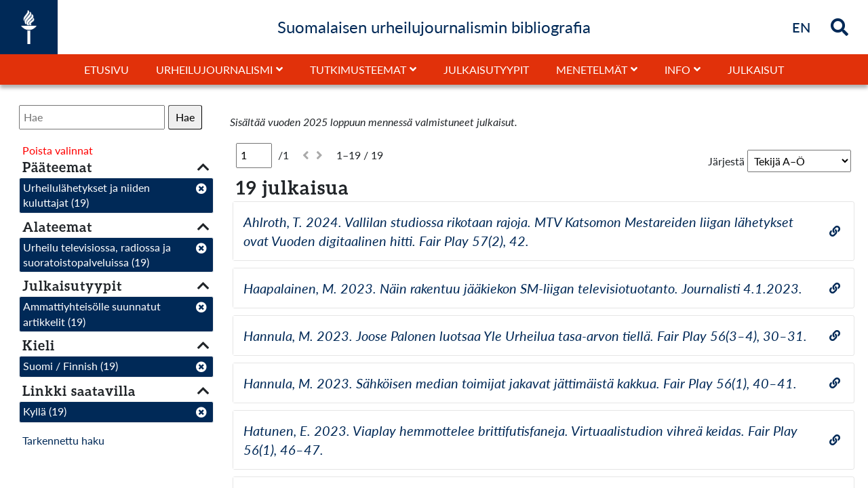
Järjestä (726, 161)
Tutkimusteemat (358, 69)
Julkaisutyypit (486, 69)
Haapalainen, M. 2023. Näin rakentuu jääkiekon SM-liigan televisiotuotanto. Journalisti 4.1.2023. (523, 288)
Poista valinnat (58, 150)
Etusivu (106, 69)
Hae (185, 117)
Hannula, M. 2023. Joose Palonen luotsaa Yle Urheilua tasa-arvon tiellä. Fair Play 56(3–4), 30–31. (525, 335)
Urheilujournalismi (214, 69)
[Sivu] (254, 155)
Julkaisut (756, 69)
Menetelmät (592, 69)
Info (677, 69)
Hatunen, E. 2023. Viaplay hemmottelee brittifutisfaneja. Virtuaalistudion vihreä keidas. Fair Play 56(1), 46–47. (520, 440)
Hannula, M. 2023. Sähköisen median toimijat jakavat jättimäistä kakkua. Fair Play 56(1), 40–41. (520, 383)
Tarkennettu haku (63, 440)
